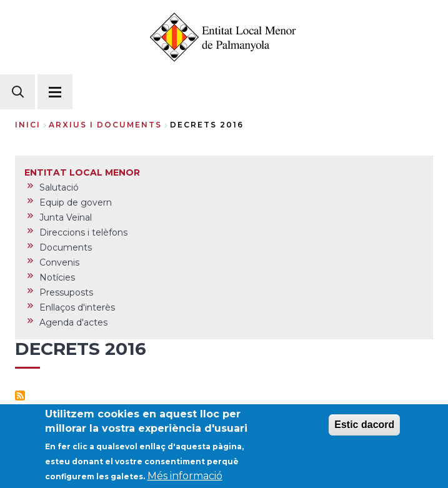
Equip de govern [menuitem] (76, 202)
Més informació (185, 479)
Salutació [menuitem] (59, 187)
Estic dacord (364, 428)
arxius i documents (105, 125)
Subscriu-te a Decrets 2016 (20, 396)
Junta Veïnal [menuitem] (66, 217)
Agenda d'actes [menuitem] (73, 322)
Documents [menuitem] (66, 247)
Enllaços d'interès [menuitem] (77, 307)
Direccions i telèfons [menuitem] (83, 232)
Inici (28, 125)
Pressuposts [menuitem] (66, 292)
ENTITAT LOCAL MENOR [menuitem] (82, 172)
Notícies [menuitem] (57, 277)
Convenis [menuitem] (59, 262)
